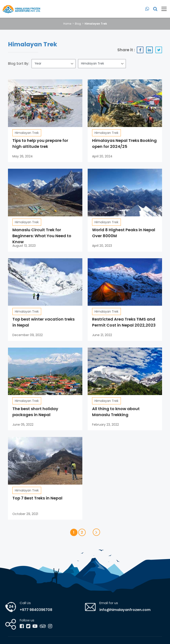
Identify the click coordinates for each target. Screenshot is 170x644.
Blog (78, 24)
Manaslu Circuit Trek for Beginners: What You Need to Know (42, 236)
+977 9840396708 (36, 610)
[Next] (96, 532)
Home (67, 24)
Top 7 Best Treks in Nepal (37, 498)
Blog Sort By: (19, 64)
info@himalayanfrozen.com (125, 610)
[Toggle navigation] (162, 9)
